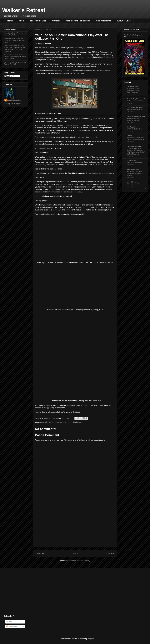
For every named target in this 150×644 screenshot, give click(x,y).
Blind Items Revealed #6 (135, 110)
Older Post (110, 554)
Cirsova (130, 136)
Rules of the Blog (38, 21)
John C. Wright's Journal (136, 99)
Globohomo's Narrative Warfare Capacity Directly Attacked (135, 173)
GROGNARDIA (132, 161)
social (73, 422)
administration (47, 422)
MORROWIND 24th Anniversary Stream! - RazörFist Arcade (134, 90)
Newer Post (41, 554)
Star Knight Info (104, 21)
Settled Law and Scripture (135, 101)
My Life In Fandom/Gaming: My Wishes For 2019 (15, 63)
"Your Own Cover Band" (135, 163)
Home (10, 21)
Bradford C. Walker (14, 100)
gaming (63, 422)
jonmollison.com (133, 182)
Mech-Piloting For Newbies (78, 21)
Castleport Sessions (134, 146)
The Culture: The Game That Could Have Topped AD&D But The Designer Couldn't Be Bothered (15, 48)
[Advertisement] (75, 525)
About (22, 21)
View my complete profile (13, 104)
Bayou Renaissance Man (136, 116)
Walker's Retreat (24, 10)
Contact (56, 21)
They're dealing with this (100, 173)
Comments (11, 626)
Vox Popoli (131, 127)
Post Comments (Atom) (80, 561)
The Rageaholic (132, 86)
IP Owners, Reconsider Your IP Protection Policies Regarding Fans (15, 40)
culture (56, 422)
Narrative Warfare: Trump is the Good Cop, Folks (15, 34)
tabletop (79, 422)
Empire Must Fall (133, 169)
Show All (143, 189)
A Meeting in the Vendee (135, 184)
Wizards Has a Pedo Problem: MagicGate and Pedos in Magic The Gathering (15, 57)
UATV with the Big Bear (134, 129)
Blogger (91, 639)
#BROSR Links (124, 21)
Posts (9, 622)
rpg (68, 422)
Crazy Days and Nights (135, 108)
